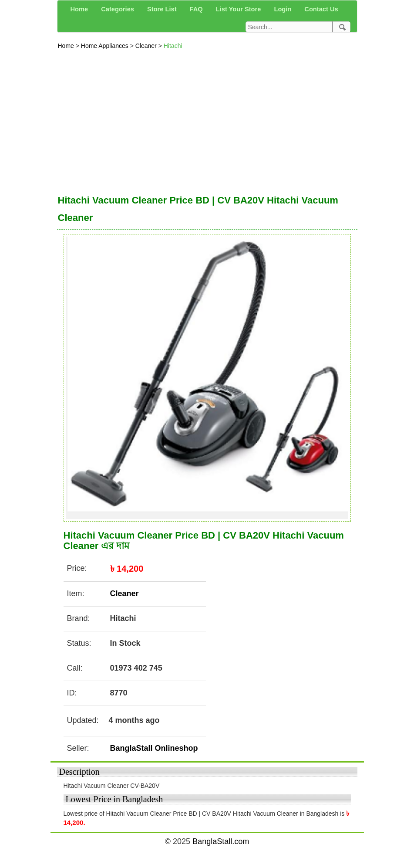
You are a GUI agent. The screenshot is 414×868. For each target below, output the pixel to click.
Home (67, 46)
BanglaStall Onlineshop (154, 748)
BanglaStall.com (221, 841)
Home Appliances (106, 46)
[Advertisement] (207, 120)
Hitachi (173, 46)
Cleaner (147, 46)
